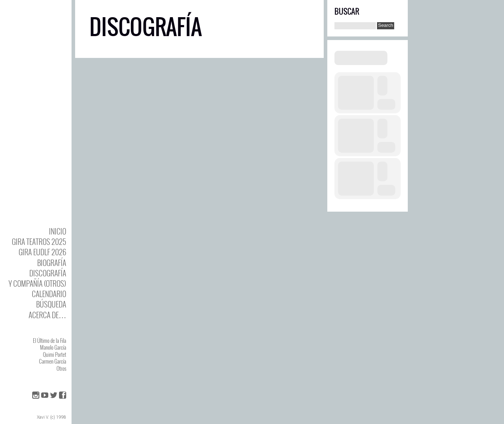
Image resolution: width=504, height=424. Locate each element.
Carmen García (53, 361)
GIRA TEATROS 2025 (39, 241)
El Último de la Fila (50, 340)
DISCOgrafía (48, 273)
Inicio (58, 231)
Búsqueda (51, 304)
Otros (61, 368)
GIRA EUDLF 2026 (42, 252)
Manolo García (53, 347)
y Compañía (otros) (37, 283)
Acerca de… (47, 315)
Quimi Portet (55, 354)
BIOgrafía (52, 263)
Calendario (49, 294)
